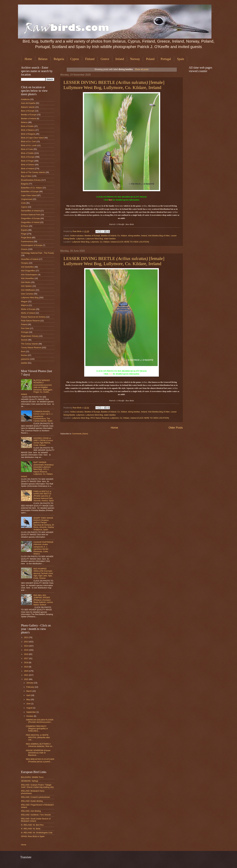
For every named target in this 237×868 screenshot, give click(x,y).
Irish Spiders (26, 286)
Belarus (43, 59)
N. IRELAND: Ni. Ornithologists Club (37, 833)
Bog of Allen (26, 176)
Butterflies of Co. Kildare (32, 188)
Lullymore (80, 239)
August (30, 708)
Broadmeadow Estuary (31, 180)
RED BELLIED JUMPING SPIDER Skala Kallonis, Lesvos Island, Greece (43, 600)
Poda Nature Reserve (30, 321)
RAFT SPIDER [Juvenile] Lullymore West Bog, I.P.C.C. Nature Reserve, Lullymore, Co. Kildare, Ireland (37, 469)
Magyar (24, 301)
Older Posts (176, 428)
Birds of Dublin (27, 126)
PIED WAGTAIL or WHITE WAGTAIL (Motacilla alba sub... (38, 737)
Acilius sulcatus (77, 236)
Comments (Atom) (80, 434)
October (30, 716)
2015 (26, 650)
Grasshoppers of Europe (32, 245)
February (30, 687)
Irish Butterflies (27, 267)
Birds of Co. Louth (29, 145)
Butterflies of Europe (30, 191)
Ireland (120, 59)
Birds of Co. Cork (28, 141)
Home (28, 59)
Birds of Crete (27, 149)
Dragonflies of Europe (30, 218)
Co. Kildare (122, 236)
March (29, 691)
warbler (24, 363)
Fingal (24, 234)
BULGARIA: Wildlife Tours (32, 777)
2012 (26, 637)
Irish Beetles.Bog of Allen (159, 236)
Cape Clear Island (29, 195)
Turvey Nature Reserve (31, 348)
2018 (26, 662)
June (29, 704)
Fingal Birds (26, 238)
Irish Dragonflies (28, 271)
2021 (26, 675)
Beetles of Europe (92, 236)
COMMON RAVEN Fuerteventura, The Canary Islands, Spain (43, 416)
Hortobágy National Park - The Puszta (37, 253)
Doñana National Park (31, 215)
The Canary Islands (29, 344)
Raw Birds (77, 231)
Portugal (166, 59)
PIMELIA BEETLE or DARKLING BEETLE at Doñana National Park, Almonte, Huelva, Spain (44, 496)
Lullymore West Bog (94, 239)
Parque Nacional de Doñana (33, 317)
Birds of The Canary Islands (33, 172)
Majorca (24, 305)
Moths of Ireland (28, 313)
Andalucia (25, 99)
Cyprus (75, 59)
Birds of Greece (28, 165)
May (28, 699)
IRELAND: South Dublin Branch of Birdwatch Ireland (36, 820)
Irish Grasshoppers (29, 275)
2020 (26, 671)
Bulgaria (59, 59)
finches (24, 355)
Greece (105, 59)
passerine (25, 359)
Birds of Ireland (28, 169)
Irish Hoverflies (27, 278)
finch (23, 351)
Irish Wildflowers (28, 290)
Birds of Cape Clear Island (32, 138)
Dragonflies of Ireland (30, 222)
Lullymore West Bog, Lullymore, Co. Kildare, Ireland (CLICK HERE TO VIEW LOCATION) (111, 242)
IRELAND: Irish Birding (31, 811)
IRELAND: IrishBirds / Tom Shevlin (36, 815)
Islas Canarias (27, 294)
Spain (181, 59)
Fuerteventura (27, 241)
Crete (23, 203)
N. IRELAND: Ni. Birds (31, 829)
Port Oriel (25, 328)
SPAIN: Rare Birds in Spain (33, 836)
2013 (26, 642)
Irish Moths (26, 282)
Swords (24, 340)
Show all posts (142, 69)
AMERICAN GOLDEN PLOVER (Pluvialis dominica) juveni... (40, 721)
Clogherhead (27, 199)
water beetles (110, 239)
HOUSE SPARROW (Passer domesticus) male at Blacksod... (38, 753)
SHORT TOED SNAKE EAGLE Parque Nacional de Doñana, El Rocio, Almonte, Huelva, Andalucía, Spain (44, 524)
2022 (26, 679)
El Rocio (25, 226)
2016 (26, 654)
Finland (90, 59)
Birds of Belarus (28, 130)
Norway (135, 59)
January (30, 683)
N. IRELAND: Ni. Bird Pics (32, 825)
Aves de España (28, 103)
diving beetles (134, 236)
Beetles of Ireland (109, 236)
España (24, 230)
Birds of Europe (28, 157)
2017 (26, 658)
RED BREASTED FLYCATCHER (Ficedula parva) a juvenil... (40, 760)
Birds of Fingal (27, 161)
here (110, 200)
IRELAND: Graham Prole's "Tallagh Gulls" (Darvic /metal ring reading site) (37, 786)
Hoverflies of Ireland (30, 259)
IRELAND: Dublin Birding (32, 801)
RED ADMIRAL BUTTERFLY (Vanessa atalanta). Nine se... (40, 745)
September (31, 712)
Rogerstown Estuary (30, 336)
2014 (26, 646)
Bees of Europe (28, 111)
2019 (26, 667)
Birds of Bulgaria (28, 134)
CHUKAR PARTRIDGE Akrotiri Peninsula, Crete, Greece (43, 548)
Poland (150, 59)
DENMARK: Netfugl (29, 781)
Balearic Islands (28, 107)
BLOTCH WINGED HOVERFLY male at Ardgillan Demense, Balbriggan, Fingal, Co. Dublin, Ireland (37, 387)
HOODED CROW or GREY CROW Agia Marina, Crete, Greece (43, 442)
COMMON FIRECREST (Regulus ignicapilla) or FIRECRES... (37, 729)
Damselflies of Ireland (30, 211)
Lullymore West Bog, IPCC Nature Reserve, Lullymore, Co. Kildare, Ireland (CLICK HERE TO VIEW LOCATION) (120, 418)
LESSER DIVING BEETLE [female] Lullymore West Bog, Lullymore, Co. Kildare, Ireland (114, 85)
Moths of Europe (28, 309)
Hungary (25, 263)
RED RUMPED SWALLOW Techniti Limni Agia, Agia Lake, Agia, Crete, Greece (43, 573)
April (28, 695)
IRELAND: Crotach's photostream (36, 797)
